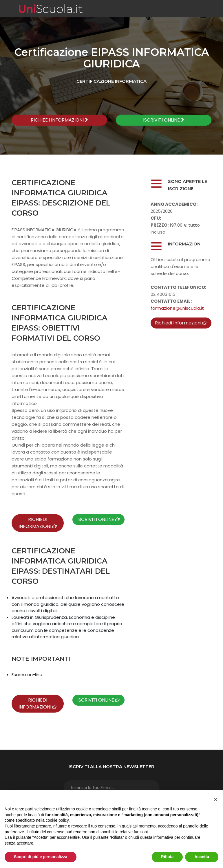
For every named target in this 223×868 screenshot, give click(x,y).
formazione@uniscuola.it (177, 308)
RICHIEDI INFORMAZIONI (59, 120)
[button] (215, 799)
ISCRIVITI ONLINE (164, 120)
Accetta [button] (202, 857)
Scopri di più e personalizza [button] (41, 857)
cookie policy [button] (57, 820)
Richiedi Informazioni (181, 323)
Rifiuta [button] (167, 857)
